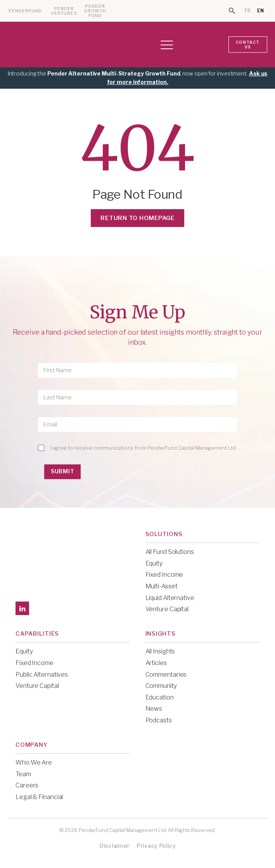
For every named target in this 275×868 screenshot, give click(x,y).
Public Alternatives (42, 675)
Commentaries (166, 675)
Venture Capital (167, 609)
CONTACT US (248, 45)
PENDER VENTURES (64, 11)
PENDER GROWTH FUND (95, 11)
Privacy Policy (156, 846)
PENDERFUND (25, 11)
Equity (154, 563)
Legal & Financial (39, 797)
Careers (27, 785)
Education (160, 697)
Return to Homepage (137, 218)
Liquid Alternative (170, 598)
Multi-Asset (162, 586)
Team (23, 774)
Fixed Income (164, 575)
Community (161, 686)
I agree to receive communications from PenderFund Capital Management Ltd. (144, 448)
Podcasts (159, 720)
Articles (156, 663)
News (154, 709)
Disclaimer (114, 846)
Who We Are (34, 762)
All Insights (160, 651)
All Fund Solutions (170, 552)
